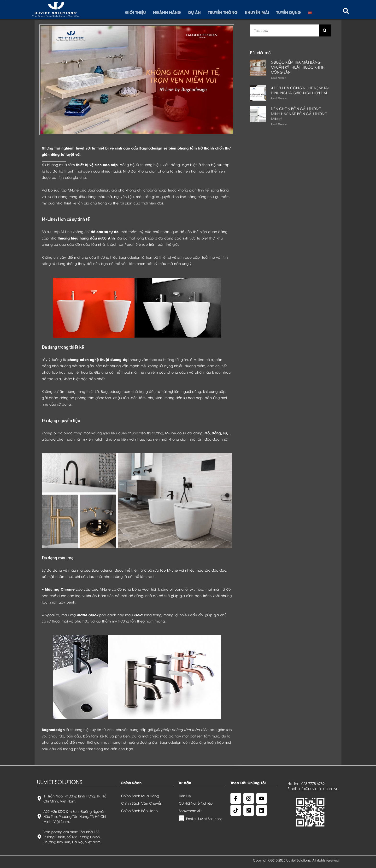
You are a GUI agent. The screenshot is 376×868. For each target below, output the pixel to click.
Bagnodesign (53, 729)
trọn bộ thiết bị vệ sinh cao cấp (173, 257)
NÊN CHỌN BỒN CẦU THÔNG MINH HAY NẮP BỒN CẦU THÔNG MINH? (299, 114)
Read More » (279, 78)
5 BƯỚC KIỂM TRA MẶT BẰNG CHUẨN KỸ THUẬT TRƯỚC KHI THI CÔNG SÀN (298, 67)
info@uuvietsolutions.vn (318, 788)
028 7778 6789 (313, 783)
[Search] (325, 30)
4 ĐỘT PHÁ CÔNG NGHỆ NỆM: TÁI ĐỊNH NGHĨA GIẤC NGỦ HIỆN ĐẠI (300, 90)
